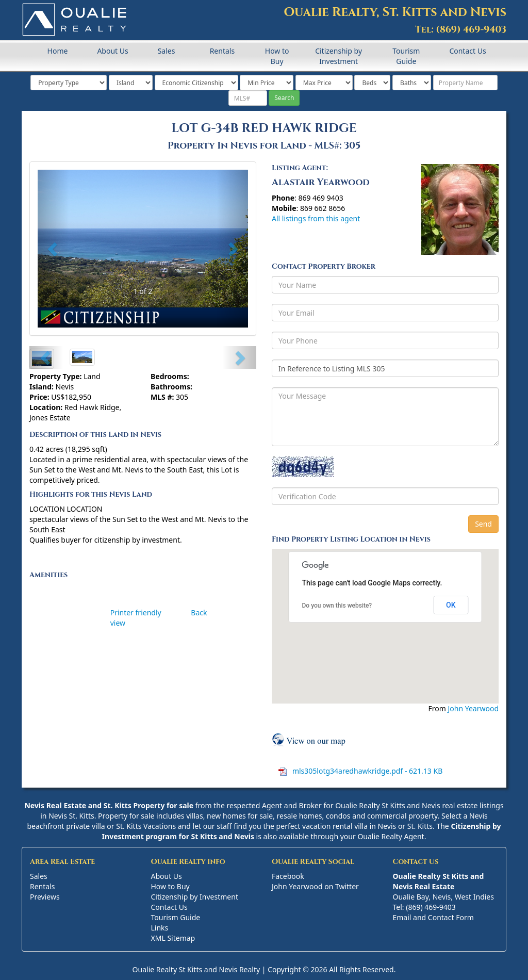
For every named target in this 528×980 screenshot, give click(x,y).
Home (58, 51)
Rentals (222, 51)
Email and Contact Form (433, 917)
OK (451, 605)
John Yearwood (473, 708)
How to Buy (277, 56)
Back (199, 613)
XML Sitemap (173, 938)
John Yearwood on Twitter (315, 886)
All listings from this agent (316, 218)
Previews (45, 897)
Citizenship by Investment (339, 56)
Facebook (288, 876)
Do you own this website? (337, 606)
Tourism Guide (406, 56)
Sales (167, 51)
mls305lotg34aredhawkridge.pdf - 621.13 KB (366, 771)
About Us (112, 51)
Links (160, 928)
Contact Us (467, 51)
